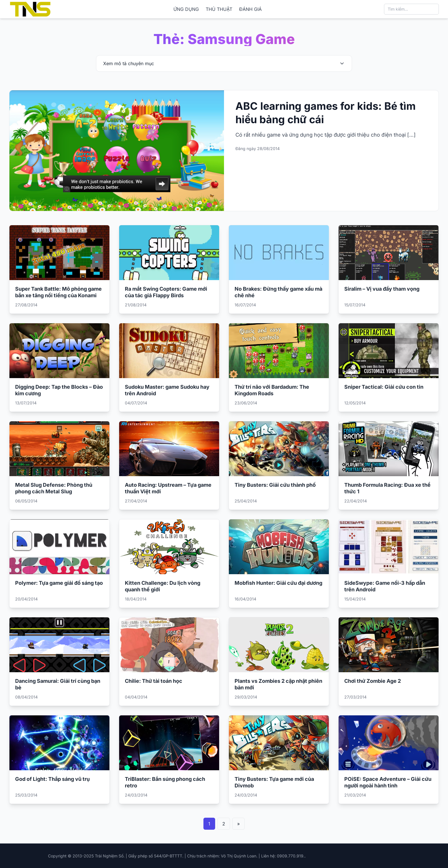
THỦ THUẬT (219, 9)
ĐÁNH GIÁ (250, 9)
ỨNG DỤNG (186, 9)
